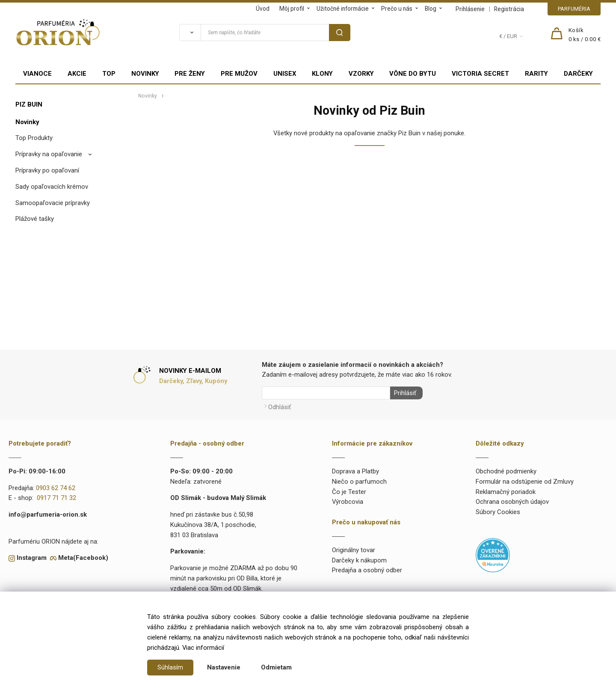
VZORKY (361, 74)
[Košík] (585, 35)
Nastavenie (224, 667)
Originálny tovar (354, 548)
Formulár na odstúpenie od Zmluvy (525, 480)
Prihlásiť (403, 393)
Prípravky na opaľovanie (49, 154)
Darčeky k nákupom (359, 559)
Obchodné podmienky (506, 470)
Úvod (263, 9)
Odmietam (276, 667)
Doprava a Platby (355, 470)
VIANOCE (37, 74)
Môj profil (292, 9)
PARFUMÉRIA (574, 9)
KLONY (322, 74)
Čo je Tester (349, 490)
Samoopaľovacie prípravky (53, 203)
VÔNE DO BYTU (413, 74)
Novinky (27, 122)
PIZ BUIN (29, 104)
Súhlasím (170, 667)
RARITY (536, 74)
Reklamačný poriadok (506, 490)
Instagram (32, 556)
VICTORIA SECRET (480, 74)
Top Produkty (34, 138)
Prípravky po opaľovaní (47, 170)
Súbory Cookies (498, 511)
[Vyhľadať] (190, 33)
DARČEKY (578, 74)
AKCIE (77, 74)
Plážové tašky (35, 219)
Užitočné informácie (343, 9)
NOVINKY (145, 74)
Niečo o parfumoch (359, 480)
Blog (431, 9)
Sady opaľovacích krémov (52, 187)
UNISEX (285, 74)
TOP (109, 74)
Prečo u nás (397, 9)
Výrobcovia (348, 500)
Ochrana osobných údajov (512, 500)
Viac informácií (203, 648)
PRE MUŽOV (239, 74)
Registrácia (509, 9)
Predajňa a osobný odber (367, 569)
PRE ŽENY (190, 74)
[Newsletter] (326, 393)
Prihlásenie (470, 9)
